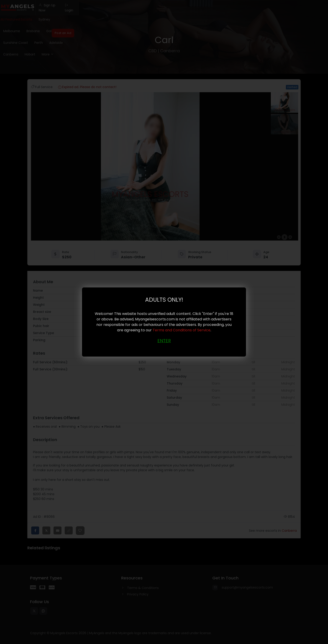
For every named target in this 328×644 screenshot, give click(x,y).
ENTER (164, 340)
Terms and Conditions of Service (182, 330)
